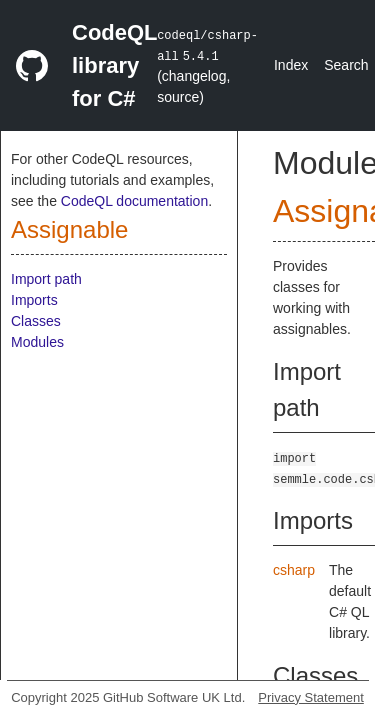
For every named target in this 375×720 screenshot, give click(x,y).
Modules (37, 342)
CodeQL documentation (134, 201)
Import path (46, 279)
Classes (36, 321)
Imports (34, 300)
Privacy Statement (311, 697)
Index (291, 65)
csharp (294, 570)
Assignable (69, 229)
